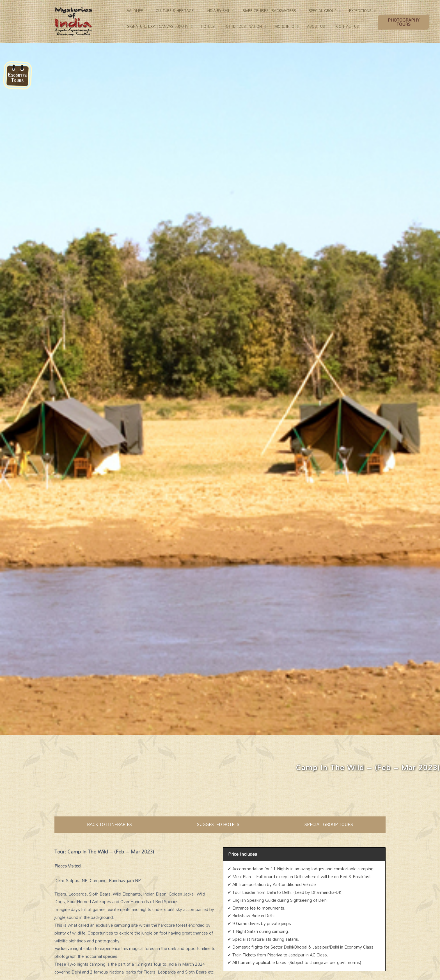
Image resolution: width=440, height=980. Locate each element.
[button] (404, 23)
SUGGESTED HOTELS (218, 824)
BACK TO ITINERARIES (109, 824)
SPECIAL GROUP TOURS (329, 824)
